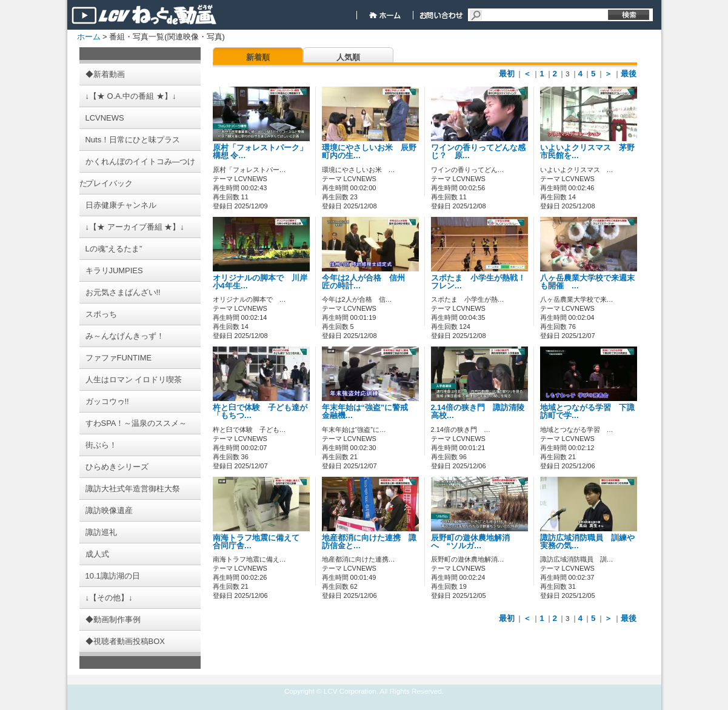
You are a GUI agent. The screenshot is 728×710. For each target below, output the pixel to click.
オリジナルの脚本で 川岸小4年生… (260, 282)
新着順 (258, 57)
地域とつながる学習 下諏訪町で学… (587, 412)
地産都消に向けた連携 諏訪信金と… (369, 542)
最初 (507, 74)
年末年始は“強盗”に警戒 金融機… (369, 412)
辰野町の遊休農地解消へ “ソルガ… (470, 542)
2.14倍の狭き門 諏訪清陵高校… (478, 412)
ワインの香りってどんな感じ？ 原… (478, 152)
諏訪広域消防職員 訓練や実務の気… (587, 542)
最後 (629, 74)
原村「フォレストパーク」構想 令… (260, 152)
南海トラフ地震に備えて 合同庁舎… (260, 542)
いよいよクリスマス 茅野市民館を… (587, 152)
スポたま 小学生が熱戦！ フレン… (482, 282)
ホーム (89, 37)
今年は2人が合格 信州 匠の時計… (367, 282)
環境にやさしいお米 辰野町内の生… (369, 152)
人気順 (348, 57)
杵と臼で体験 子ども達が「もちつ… (260, 412)
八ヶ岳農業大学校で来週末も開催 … (587, 282)
